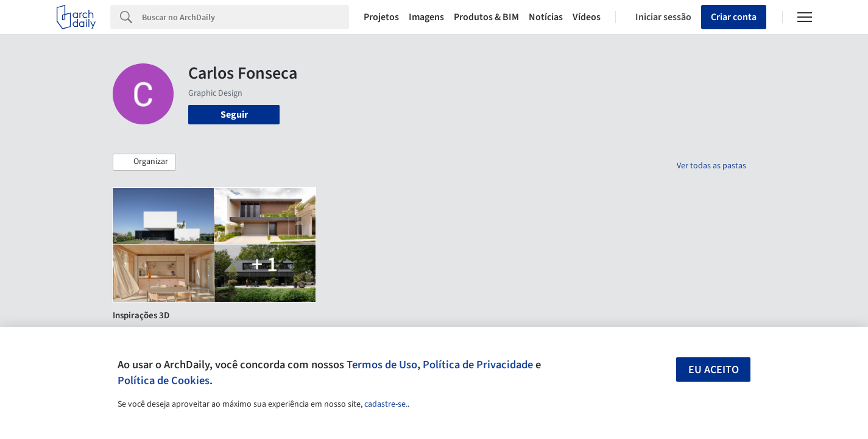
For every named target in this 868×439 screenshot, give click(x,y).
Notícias (546, 17)
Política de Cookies (164, 380)
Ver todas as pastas (711, 166)
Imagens (426, 17)
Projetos (381, 17)
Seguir (234, 115)
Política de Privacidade (478, 365)
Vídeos (587, 17)
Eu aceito (714, 370)
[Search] (246, 17)
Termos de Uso (382, 365)
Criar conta (734, 17)
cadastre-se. (386, 404)
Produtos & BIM (486, 17)
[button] (144, 162)
